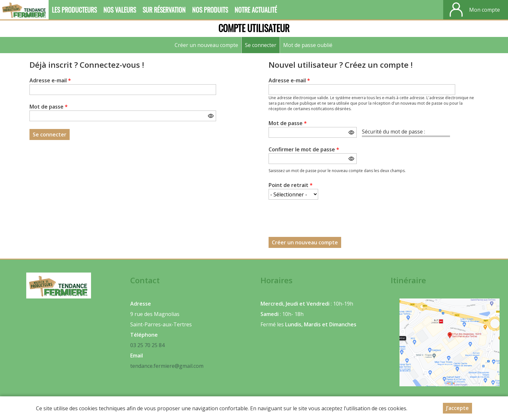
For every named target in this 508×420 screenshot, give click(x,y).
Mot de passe (49, 107)
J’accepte (457, 408)
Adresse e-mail (50, 80)
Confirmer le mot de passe (304, 149)
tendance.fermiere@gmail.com (167, 366)
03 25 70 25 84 (147, 345)
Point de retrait (291, 185)
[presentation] (318, 220)
